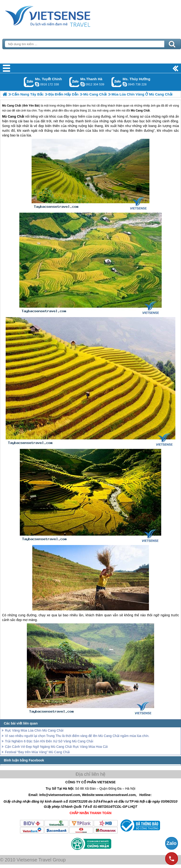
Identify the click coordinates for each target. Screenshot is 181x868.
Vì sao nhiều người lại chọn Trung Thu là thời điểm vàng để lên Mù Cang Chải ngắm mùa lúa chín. (77, 736)
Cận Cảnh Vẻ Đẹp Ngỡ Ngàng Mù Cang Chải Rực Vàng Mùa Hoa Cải (56, 747)
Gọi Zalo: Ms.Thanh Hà (74, 82)
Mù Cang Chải (13, 116)
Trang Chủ (59, 15)
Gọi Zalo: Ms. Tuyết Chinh (29, 82)
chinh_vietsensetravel (37, 84)
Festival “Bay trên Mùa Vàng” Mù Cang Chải (37, 752)
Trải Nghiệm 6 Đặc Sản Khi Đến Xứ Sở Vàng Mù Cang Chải (49, 741)
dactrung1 (125, 84)
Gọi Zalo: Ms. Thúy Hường (117, 82)
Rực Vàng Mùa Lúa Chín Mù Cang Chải (34, 730)
